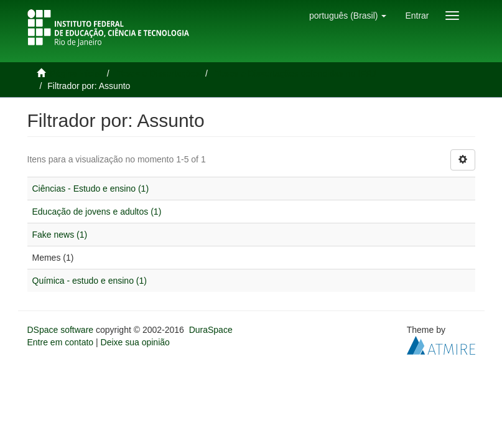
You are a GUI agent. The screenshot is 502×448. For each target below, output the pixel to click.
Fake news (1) (60, 235)
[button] (348, 16)
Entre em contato (61, 342)
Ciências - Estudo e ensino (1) (91, 189)
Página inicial (76, 73)
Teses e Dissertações (158, 73)
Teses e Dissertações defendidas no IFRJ (295, 73)
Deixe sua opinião (135, 342)
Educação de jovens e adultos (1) (97, 212)
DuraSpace (211, 330)
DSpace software (61, 330)
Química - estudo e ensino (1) (90, 281)
